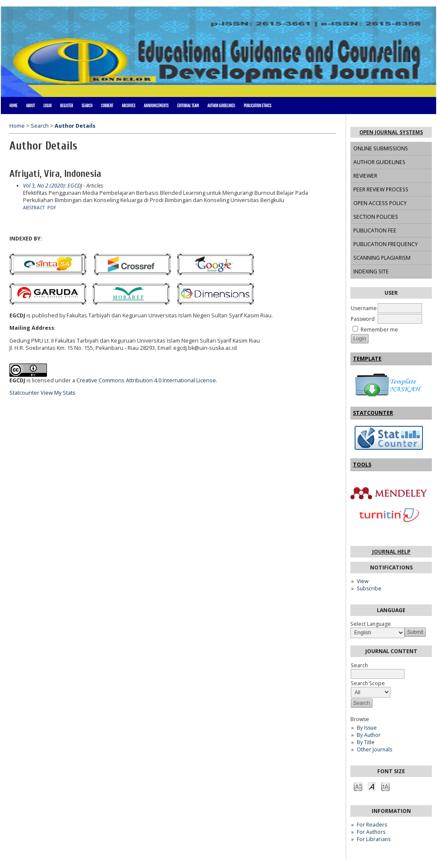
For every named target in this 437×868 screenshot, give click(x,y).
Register (67, 106)
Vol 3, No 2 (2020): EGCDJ (52, 186)
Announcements (156, 106)
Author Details (75, 126)
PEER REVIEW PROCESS (381, 189)
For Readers (372, 825)
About (31, 106)
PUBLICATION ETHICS (258, 106)
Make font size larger (385, 786)
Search (87, 106)
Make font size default (372, 786)
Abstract (34, 208)
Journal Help (391, 552)
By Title (366, 742)
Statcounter (24, 393)
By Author (369, 735)
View (363, 581)
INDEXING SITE (371, 271)
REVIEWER (365, 176)
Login (47, 106)
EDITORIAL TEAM (188, 106)
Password (363, 319)
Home (13, 106)
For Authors (371, 832)
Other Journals (374, 749)
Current (107, 106)
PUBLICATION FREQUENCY (386, 244)
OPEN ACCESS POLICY (380, 203)
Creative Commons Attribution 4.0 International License (146, 380)
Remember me (379, 330)
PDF (52, 208)
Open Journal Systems (391, 132)
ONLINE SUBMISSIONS (381, 148)
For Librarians (374, 839)
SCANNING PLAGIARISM (382, 258)
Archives (128, 106)
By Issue (367, 728)
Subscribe (369, 588)
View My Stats (58, 393)
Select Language (371, 624)
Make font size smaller (358, 786)
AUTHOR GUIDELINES (379, 162)
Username (364, 308)
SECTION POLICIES (376, 217)
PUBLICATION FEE (375, 230)
